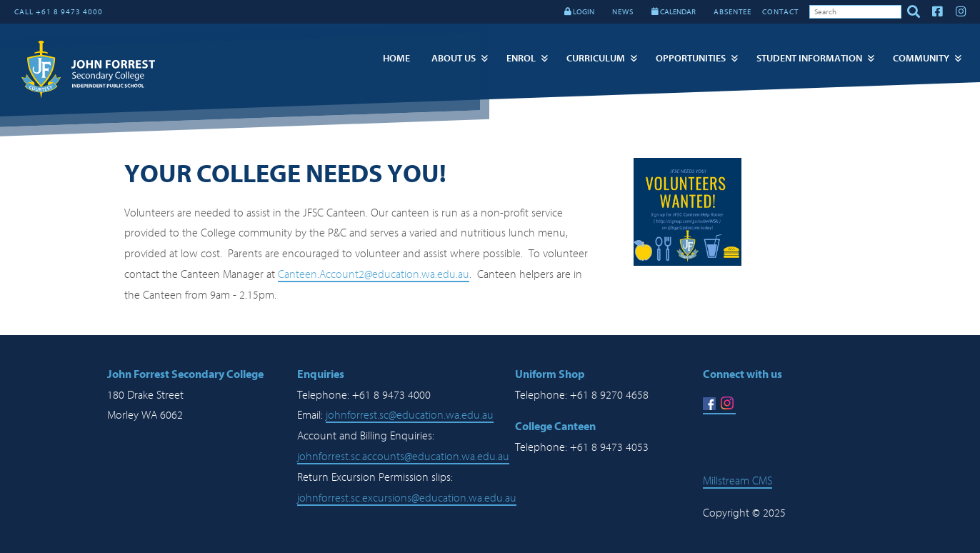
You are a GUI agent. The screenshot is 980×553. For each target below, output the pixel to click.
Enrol (521, 58)
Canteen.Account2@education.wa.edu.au (374, 274)
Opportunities (691, 58)
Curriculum (596, 58)
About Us (454, 58)
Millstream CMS (737, 481)
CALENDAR (674, 12)
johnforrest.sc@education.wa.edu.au (410, 415)
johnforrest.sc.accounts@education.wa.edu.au (403, 457)
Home (396, 58)
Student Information (809, 58)
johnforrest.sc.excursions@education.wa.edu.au (407, 498)
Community (921, 58)
